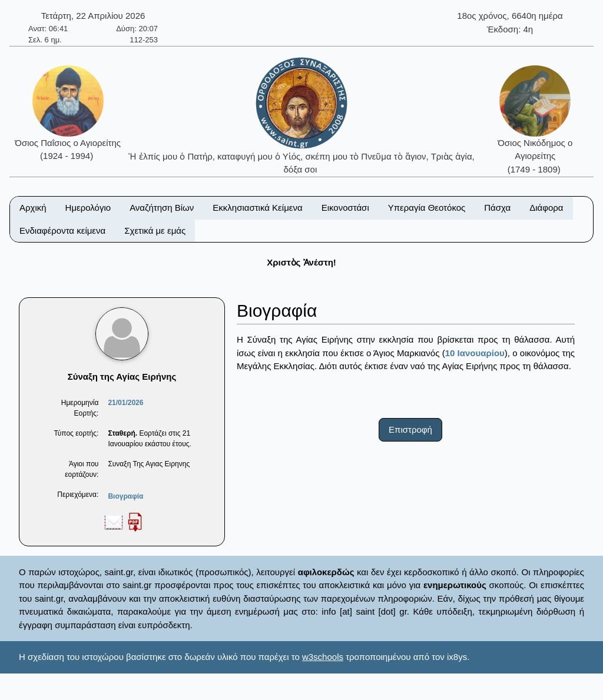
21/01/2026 (125, 403)
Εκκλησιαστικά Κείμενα (257, 208)
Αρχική (33, 208)
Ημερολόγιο (88, 208)
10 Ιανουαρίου (475, 353)
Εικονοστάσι (345, 208)
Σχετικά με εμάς (155, 230)
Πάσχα (497, 208)
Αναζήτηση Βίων (162, 208)
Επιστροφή (410, 429)
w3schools (323, 657)
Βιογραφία (125, 496)
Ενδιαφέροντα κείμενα (62, 230)
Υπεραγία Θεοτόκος (427, 208)
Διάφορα (546, 208)
